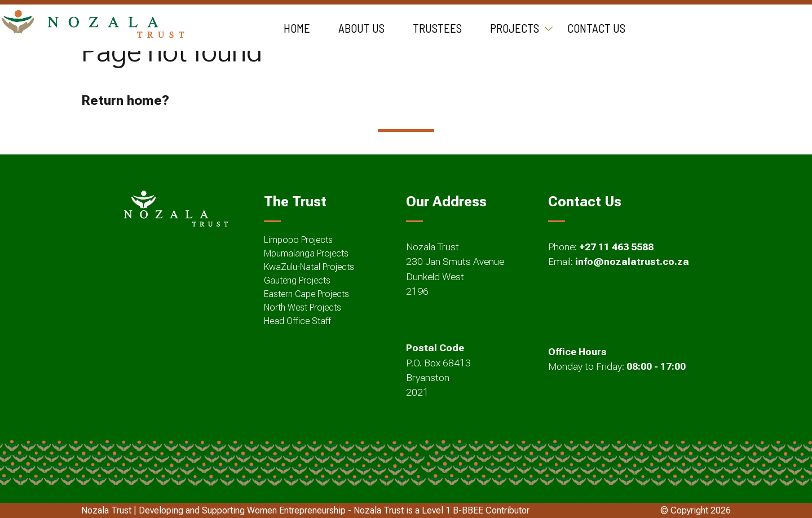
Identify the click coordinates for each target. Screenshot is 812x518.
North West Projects (303, 307)
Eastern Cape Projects (306, 294)
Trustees (437, 28)
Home (297, 28)
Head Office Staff (297, 321)
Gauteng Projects (297, 280)
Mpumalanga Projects (306, 253)
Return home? (125, 100)
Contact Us (596, 28)
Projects (515, 28)
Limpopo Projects (298, 240)
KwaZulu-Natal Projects (309, 267)
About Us (361, 28)
